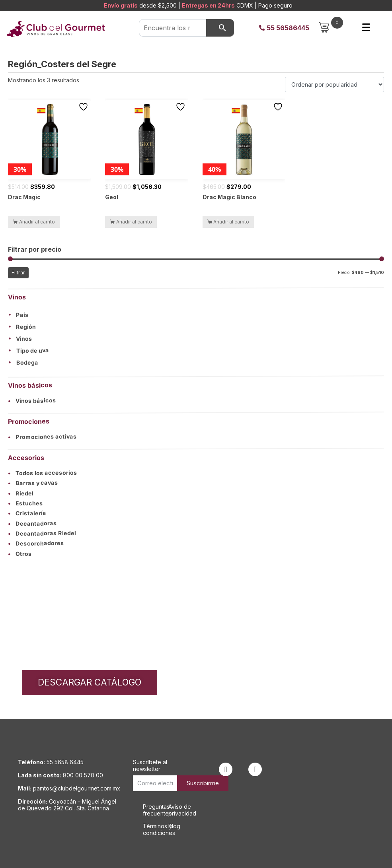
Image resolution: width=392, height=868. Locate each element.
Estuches (25, 503)
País (22, 315)
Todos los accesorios (43, 473)
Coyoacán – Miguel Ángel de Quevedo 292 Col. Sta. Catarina (67, 805)
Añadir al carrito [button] (37, 222)
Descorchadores (36, 544)
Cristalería (27, 513)
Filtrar (18, 273)
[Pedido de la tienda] (334, 84)
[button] (196, 315)
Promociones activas (42, 437)
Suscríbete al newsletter (150, 765)
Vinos (24, 339)
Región (26, 327)
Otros (20, 554)
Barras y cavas (33, 483)
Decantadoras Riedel (42, 534)
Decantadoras (32, 523)
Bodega (27, 363)
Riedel (21, 493)
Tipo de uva (33, 351)
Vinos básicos (32, 401)
